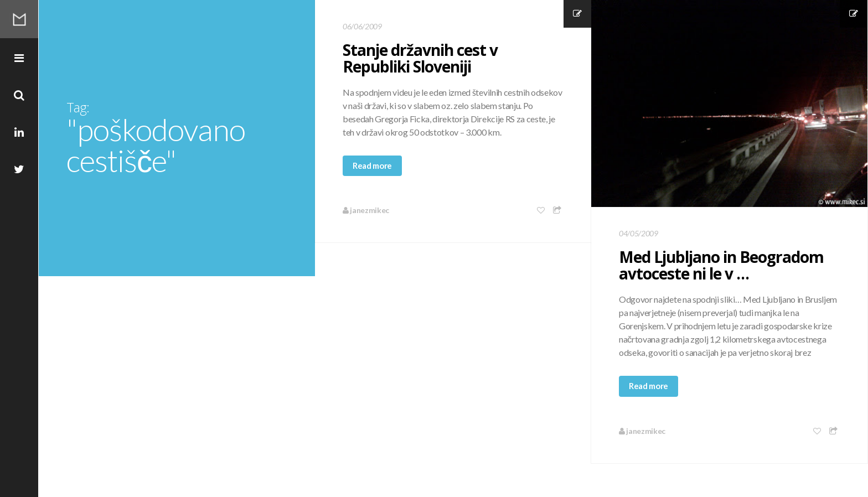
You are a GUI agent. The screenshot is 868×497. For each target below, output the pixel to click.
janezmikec (366, 210)
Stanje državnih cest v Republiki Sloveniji (420, 58)
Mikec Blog (19, 19)
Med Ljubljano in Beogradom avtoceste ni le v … (721, 265)
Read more (372, 165)
